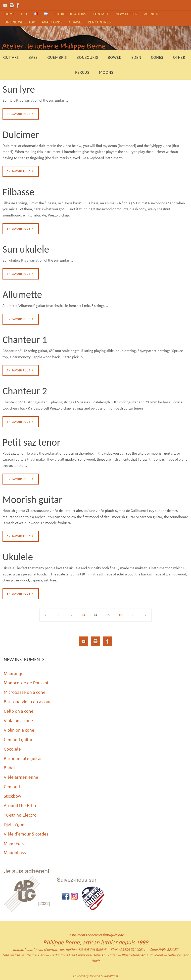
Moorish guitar (32, 500)
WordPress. (111, 975)
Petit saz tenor (31, 442)
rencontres (99, 22)
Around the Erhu (20, 805)
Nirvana (95, 975)
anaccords (52, 22)
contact (101, 14)
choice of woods (70, 14)
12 (71, 615)
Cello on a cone (19, 711)
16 (120, 615)
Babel (10, 768)
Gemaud (12, 786)
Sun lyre (19, 89)
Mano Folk (14, 843)
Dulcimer (21, 135)
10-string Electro (20, 815)
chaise (75, 22)
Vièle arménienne (22, 777)
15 (108, 615)
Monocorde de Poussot (27, 683)
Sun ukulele (26, 249)
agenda (151, 14)
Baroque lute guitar (23, 758)
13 (83, 615)
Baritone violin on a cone (29, 702)
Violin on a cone (20, 730)
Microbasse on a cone (25, 692)
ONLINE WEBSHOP (20, 22)
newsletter (127, 14)
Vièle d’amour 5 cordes (27, 834)
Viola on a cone (19, 720)
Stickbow (13, 796)
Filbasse (18, 192)
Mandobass (15, 852)
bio (24, 14)
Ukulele (18, 557)
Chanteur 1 (25, 340)
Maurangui (14, 674)
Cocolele (13, 749)
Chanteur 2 (25, 391)
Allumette (22, 295)
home (10, 14)
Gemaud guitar (19, 739)
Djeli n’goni (15, 824)
